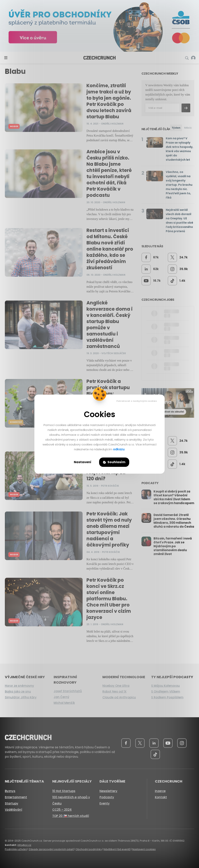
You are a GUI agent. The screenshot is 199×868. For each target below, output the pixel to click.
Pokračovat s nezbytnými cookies (137, 401)
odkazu (119, 449)
